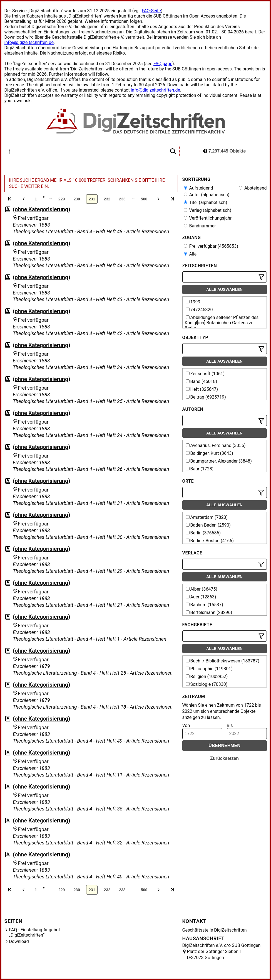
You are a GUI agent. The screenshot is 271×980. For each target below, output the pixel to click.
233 (122, 199)
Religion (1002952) (207, 676)
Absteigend (253, 188)
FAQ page (163, 64)
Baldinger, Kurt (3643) (210, 453)
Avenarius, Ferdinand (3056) (216, 445)
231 (92, 199)
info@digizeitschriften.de (29, 42)
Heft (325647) (202, 389)
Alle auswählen (224, 289)
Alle (190, 254)
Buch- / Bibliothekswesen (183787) (223, 661)
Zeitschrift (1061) (205, 374)
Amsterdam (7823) (207, 517)
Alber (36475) (202, 589)
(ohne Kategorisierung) (41, 209)
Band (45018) (202, 381)
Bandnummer (200, 226)
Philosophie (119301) (209, 669)
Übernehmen (224, 746)
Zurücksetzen (224, 758)
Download (19, 941)
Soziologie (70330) (207, 684)
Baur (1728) (200, 469)
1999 (193, 302)
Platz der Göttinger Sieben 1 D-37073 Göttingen (215, 955)
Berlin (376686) (203, 533)
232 (107, 199)
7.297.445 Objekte (225, 151)
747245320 (199, 310)
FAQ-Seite (151, 11)
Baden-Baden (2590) (208, 525)
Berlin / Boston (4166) (210, 541)
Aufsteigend (198, 188)
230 (77, 199)
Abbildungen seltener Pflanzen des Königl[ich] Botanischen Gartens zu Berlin (222, 323)
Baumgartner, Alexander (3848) (219, 461)
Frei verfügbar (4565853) (211, 246)
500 (144, 199)
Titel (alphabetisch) (206, 202)
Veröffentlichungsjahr (208, 218)
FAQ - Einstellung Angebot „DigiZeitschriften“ (35, 932)
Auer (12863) (201, 597)
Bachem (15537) (205, 605)
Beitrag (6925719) (206, 397)
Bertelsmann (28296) (209, 612)
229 (62, 199)
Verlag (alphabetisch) (207, 210)
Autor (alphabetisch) (207, 195)
